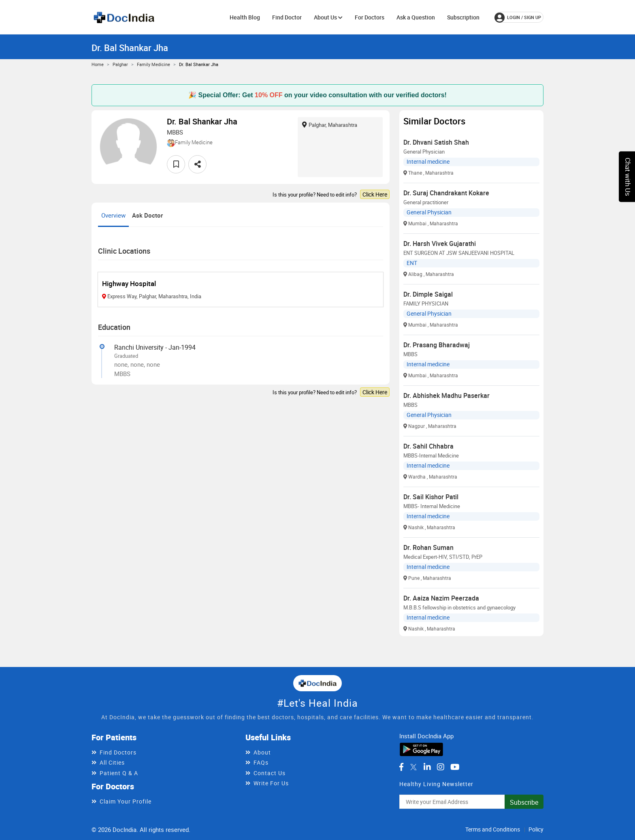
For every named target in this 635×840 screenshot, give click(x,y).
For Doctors (370, 17)
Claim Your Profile (126, 801)
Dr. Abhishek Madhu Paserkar (446, 395)
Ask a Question (416, 17)
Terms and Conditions (493, 829)
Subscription (463, 17)
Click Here (375, 194)
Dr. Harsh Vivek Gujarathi (440, 244)
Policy (536, 829)
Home (98, 64)
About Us (328, 17)
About (262, 752)
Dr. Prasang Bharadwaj (437, 345)
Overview (113, 215)
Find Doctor (287, 17)
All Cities (112, 762)
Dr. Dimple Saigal (428, 294)
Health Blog (245, 17)
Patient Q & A (119, 773)
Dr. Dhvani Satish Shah (436, 142)
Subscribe (524, 802)
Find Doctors (118, 752)
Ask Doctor (147, 215)
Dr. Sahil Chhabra (428, 446)
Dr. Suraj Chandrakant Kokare (446, 193)
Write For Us (271, 783)
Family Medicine (153, 64)
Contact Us (270, 773)
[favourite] (176, 164)
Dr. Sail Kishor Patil (431, 497)
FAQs (261, 762)
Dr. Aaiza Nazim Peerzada (441, 598)
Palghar (120, 64)
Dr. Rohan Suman (428, 547)
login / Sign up (518, 17)
